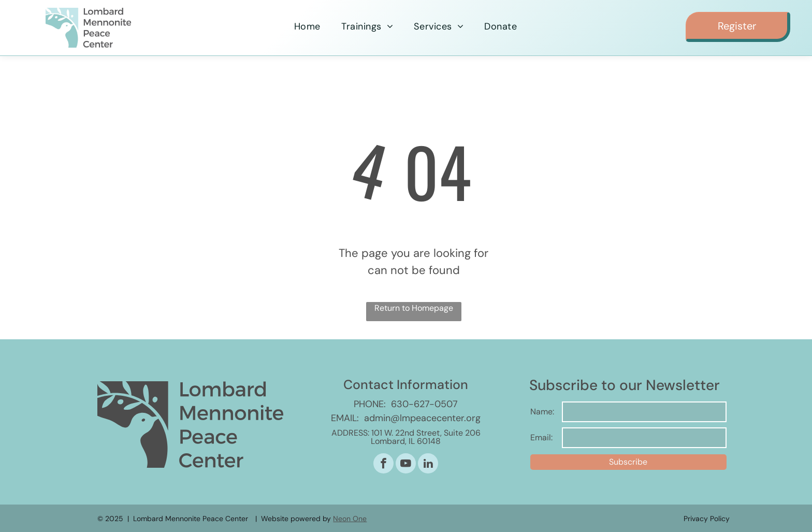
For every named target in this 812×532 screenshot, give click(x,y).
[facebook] (383, 465)
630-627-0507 (424, 404)
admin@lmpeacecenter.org (422, 418)
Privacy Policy (707, 519)
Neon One (350, 519)
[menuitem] (307, 27)
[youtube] (406, 465)
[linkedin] (428, 465)
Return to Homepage (414, 308)
